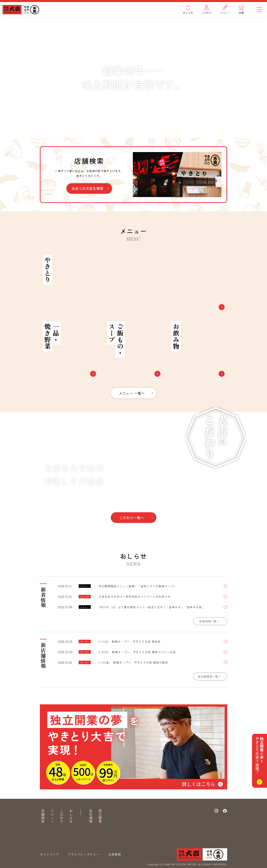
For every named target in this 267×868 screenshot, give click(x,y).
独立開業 (100, 816)
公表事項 (115, 854)
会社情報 (91, 816)
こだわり (62, 816)
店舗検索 (43, 816)
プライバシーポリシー (84, 854)
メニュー (52, 816)
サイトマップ (49, 854)
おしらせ (71, 816)
